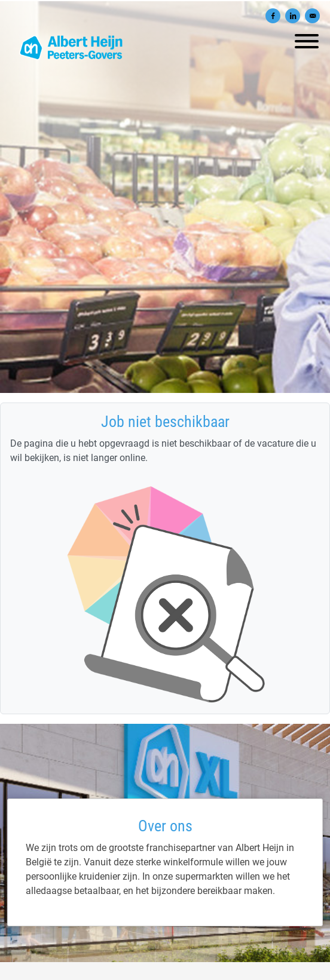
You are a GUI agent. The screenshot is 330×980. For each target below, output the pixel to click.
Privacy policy (165, 972)
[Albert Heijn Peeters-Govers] (165, 896)
